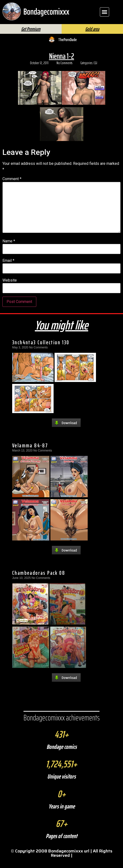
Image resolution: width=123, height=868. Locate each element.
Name (9, 249)
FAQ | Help (99, 26)
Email (8, 269)
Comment (12, 187)
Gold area (92, 37)
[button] (104, 12)
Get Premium (31, 37)
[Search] (71, 28)
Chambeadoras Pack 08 (39, 581)
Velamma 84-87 (30, 453)
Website (10, 288)
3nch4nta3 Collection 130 (41, 350)
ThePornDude (67, 48)
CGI (95, 71)
